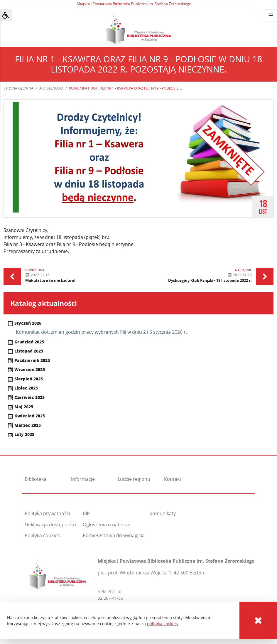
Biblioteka (36, 479)
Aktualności (51, 88)
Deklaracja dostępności (50, 525)
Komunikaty (163, 513)
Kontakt (173, 479)
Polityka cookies (42, 535)
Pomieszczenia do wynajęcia (114, 535)
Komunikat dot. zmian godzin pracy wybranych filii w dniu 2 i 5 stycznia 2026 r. (101, 332)
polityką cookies (162, 624)
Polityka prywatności (47, 513)
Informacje (83, 479)
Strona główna (18, 88)
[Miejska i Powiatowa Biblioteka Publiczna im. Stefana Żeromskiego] (58, 574)
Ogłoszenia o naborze (107, 525)
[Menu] (271, 16)
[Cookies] (258, 621)
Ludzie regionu (134, 479)
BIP (86, 513)
